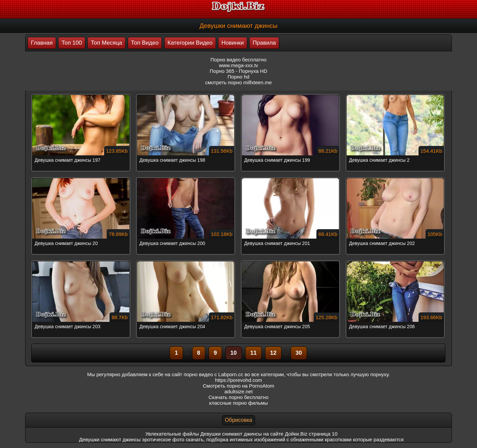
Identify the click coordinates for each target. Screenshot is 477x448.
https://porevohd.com (238, 380)
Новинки (233, 43)
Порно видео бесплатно (239, 60)
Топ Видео (145, 43)
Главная (42, 43)
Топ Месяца (106, 43)
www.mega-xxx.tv (239, 65)
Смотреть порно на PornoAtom (239, 386)
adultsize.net (238, 391)
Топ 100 (72, 43)
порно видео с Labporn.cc (213, 374)
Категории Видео (190, 43)
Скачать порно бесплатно (239, 397)
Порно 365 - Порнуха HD (238, 71)
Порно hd (239, 77)
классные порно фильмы (238, 403)
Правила (264, 43)
